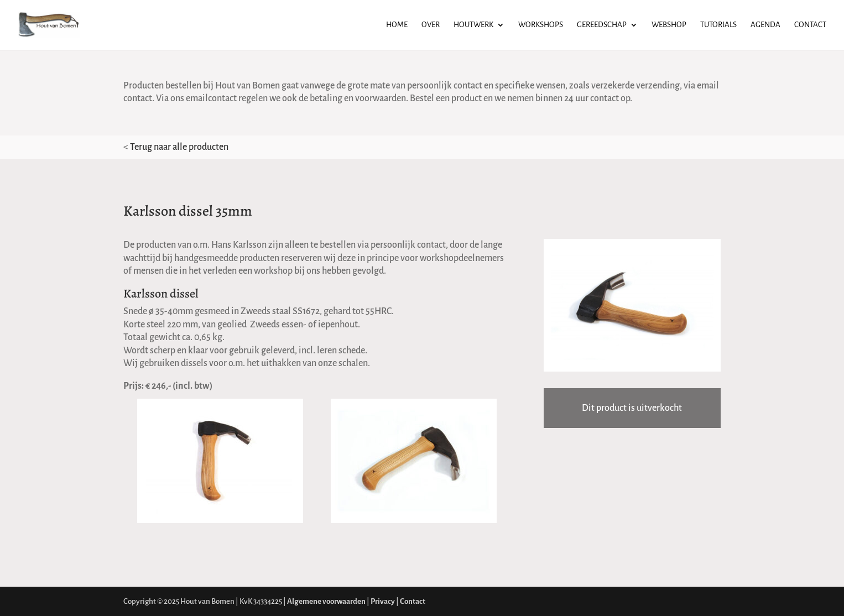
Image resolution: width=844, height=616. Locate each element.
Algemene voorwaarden (326, 601)
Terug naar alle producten (179, 147)
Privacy (383, 601)
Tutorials (718, 25)
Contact (810, 25)
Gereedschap (602, 25)
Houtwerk (473, 25)
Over (431, 25)
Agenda (765, 25)
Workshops (541, 25)
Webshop (669, 25)
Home (397, 25)
